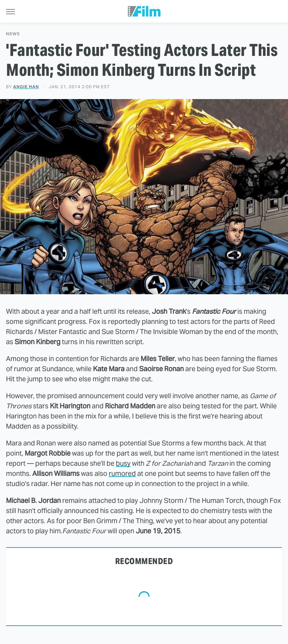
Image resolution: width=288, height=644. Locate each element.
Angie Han (26, 87)
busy (123, 463)
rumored (122, 473)
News (13, 34)
